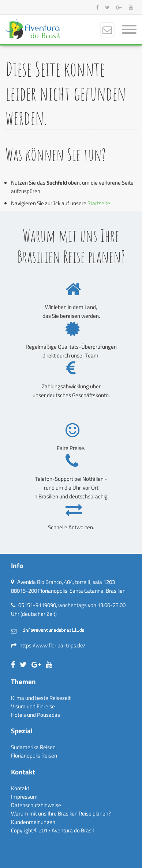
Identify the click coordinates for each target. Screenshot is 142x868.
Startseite (99, 203)
